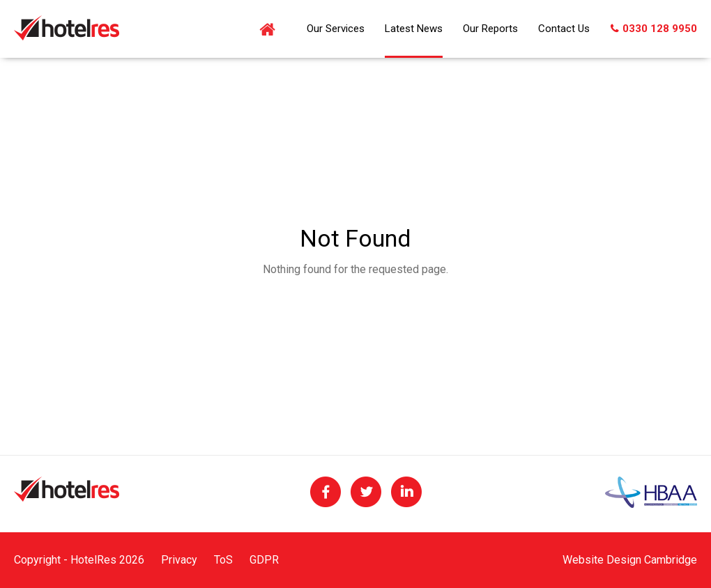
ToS (223, 560)
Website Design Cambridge (630, 560)
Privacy (179, 560)
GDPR (264, 560)
